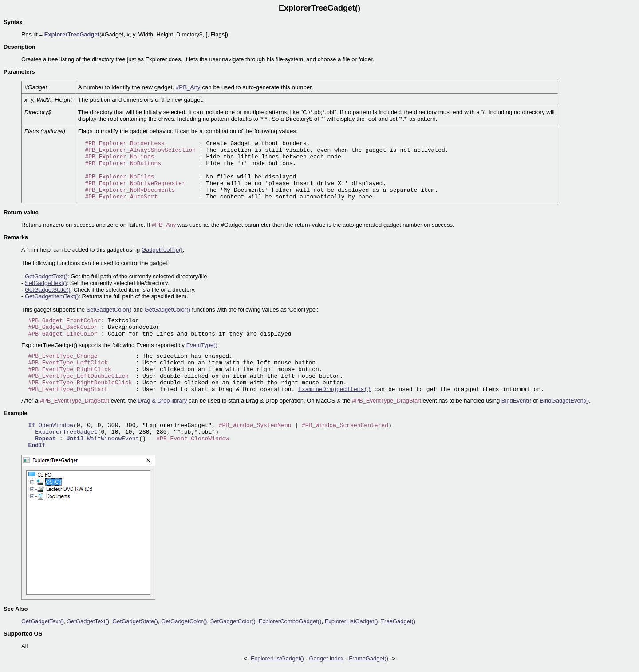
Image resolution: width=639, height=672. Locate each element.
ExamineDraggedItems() (335, 389)
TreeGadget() (398, 621)
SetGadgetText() (46, 283)
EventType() (202, 345)
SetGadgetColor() (109, 310)
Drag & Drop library (162, 401)
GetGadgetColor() (168, 310)
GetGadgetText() (46, 276)
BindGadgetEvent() (565, 401)
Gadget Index (327, 658)
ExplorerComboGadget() (290, 621)
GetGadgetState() (48, 290)
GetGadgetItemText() (52, 296)
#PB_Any (188, 87)
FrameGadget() (369, 658)
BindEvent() (517, 401)
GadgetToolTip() (162, 250)
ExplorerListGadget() (351, 621)
